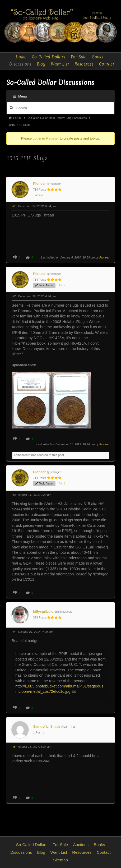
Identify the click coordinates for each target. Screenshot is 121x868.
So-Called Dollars (49, 57)
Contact (107, 64)
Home (21, 57)
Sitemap (60, 860)
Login (37, 138)
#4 (14, 632)
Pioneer (39, 184)
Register (52, 138)
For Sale (79, 57)
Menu (20, 96)
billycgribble (43, 611)
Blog (41, 64)
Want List (60, 64)
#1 (14, 206)
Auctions (81, 845)
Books (98, 57)
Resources (84, 64)
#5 (14, 747)
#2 (14, 296)
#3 (14, 495)
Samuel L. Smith (46, 726)
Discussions (20, 64)
